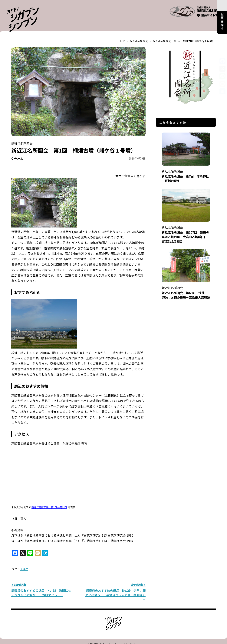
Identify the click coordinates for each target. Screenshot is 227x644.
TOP (122, 32)
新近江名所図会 (139, 32)
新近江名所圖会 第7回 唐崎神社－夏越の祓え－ (186, 164)
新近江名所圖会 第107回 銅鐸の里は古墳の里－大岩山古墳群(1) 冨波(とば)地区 (186, 222)
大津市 (24, 560)
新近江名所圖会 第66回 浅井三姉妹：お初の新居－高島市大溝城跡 (186, 281)
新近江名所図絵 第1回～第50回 (49, 498)
